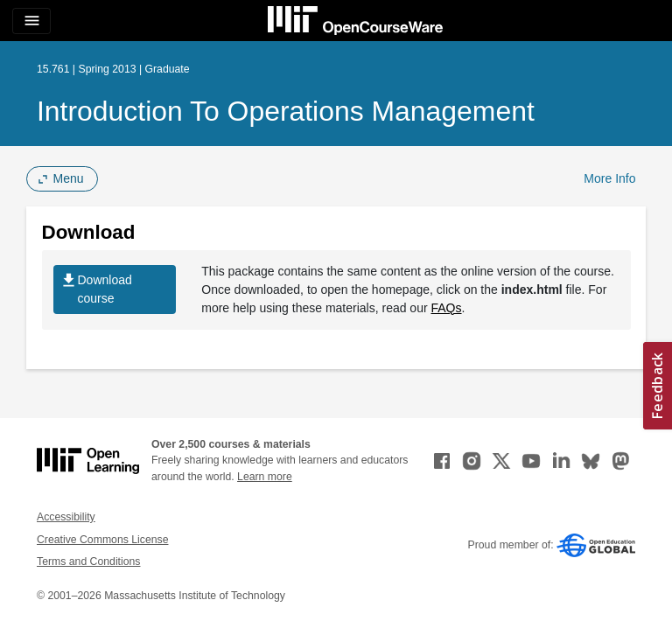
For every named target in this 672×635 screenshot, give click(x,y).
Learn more (265, 477)
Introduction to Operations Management (286, 111)
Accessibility (66, 517)
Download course (96, 290)
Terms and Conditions (88, 562)
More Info (609, 178)
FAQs (447, 308)
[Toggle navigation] (31, 21)
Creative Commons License (102, 540)
